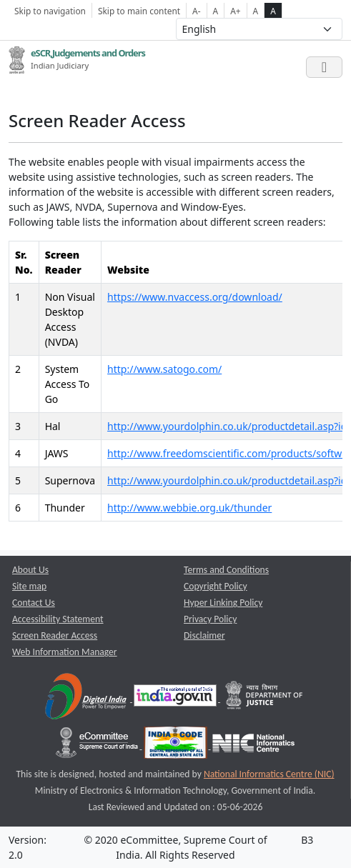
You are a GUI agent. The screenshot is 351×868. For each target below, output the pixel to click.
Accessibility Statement (58, 619)
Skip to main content (139, 11)
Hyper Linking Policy (223, 603)
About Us (30, 570)
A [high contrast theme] (273, 11)
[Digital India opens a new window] (87, 698)
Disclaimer (204, 635)
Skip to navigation (50, 11)
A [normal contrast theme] (256, 11)
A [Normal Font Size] (216, 11)
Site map (29, 586)
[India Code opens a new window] (177, 745)
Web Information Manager (65, 652)
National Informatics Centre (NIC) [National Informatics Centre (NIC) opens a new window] (269, 774)
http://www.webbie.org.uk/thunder (189, 508)
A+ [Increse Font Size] (235, 11)
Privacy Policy (210, 619)
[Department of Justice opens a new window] (265, 698)
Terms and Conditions (226, 570)
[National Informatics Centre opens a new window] (253, 745)
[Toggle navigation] (324, 67)
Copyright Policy (216, 586)
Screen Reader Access (55, 635)
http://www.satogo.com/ (164, 369)
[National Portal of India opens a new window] (176, 698)
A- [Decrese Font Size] (196, 11)
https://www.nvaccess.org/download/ (195, 297)
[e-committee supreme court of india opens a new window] (98, 745)
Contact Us (34, 603)
